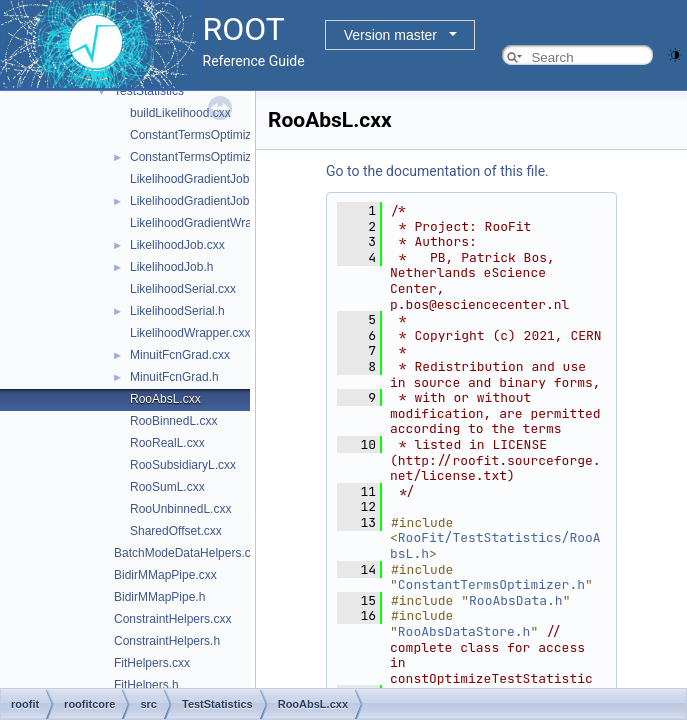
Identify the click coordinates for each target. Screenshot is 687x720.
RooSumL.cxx (167, 487)
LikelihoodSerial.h (177, 311)
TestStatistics (149, 91)
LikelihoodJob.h (171, 267)
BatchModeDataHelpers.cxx (188, 553)
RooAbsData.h (516, 600)
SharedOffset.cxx (176, 531)
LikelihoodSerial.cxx (183, 289)
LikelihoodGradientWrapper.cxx (213, 223)
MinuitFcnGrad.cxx (180, 355)
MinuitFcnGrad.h (174, 377)
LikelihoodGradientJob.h (194, 201)
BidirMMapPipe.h (159, 597)
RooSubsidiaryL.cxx (183, 465)
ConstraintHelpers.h (167, 641)
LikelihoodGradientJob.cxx (200, 179)
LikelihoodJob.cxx (177, 245)
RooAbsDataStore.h (464, 631)
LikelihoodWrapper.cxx (190, 333)
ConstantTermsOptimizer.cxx (206, 135)
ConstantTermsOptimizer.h (200, 157)
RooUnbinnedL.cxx (180, 509)
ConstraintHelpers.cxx (172, 619)
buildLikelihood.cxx (180, 113)
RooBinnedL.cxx (173, 421)
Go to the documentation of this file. (437, 171)
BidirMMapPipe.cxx (165, 575)
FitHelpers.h (146, 685)
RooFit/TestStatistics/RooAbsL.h (495, 545)
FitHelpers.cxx (152, 663)
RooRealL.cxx (167, 443)
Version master (390, 35)
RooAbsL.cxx (165, 399)
